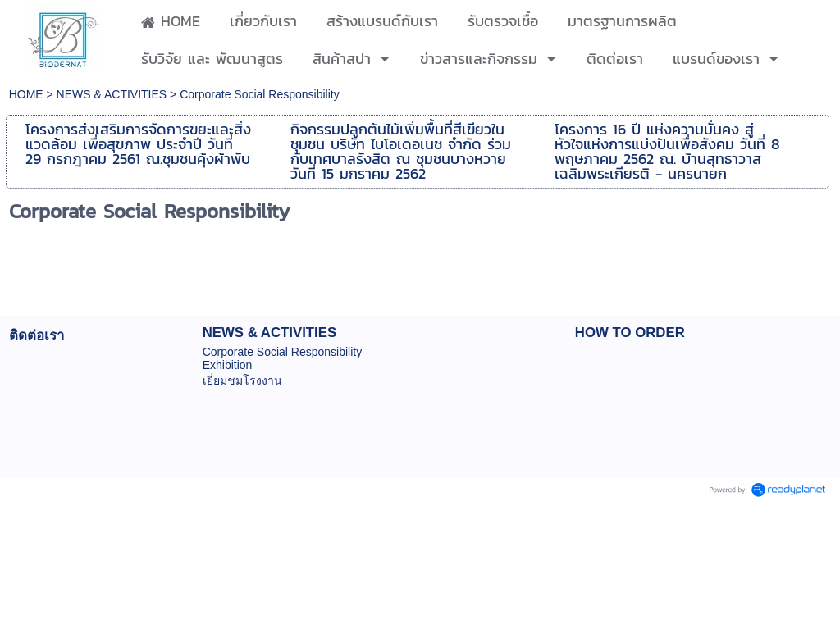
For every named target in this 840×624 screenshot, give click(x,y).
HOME (28, 94)
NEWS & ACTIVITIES (112, 94)
